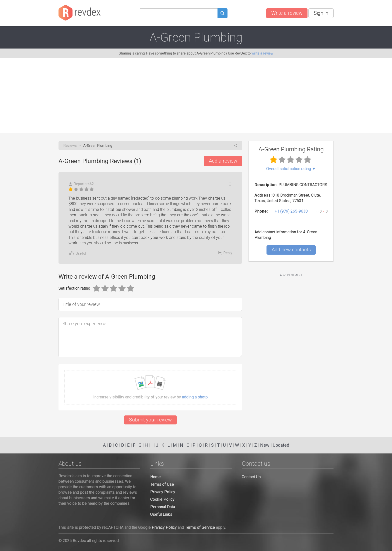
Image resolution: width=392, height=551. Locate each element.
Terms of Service (200, 527)
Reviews (70, 146)
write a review (262, 53)
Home (155, 477)
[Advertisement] (196, 96)
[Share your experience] (150, 337)
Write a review (287, 13)
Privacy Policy (163, 492)
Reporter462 (81, 184)
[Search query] (179, 13)
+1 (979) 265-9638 (291, 211)
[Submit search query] (222, 14)
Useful (77, 253)
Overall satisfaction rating (291, 169)
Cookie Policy (162, 499)
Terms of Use (162, 484)
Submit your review (150, 420)
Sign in (321, 13)
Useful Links (161, 514)
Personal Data (163, 507)
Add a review (223, 161)
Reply (225, 253)
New (265, 445)
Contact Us (251, 477)
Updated (281, 445)
